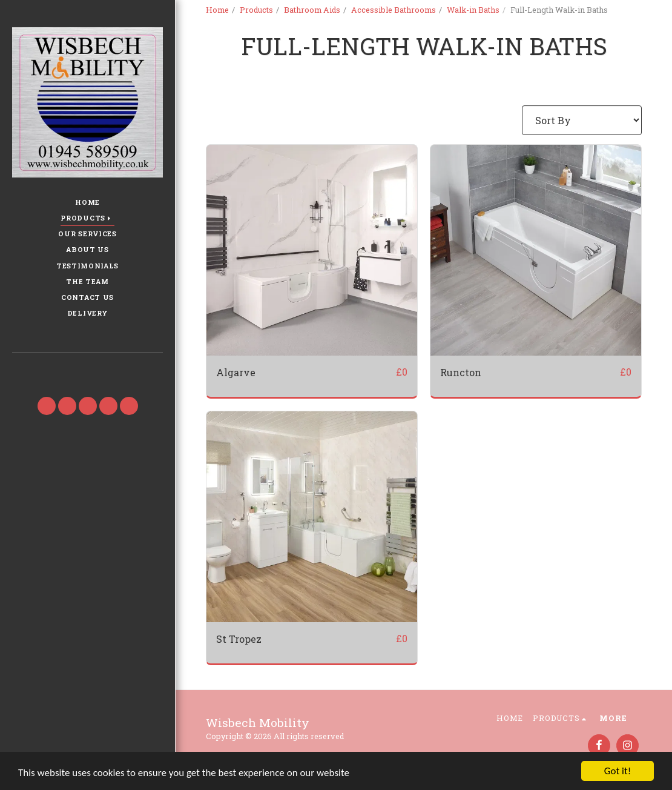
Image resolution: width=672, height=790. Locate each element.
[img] (312, 250)
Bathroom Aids (312, 10)
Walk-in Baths (473, 10)
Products (256, 10)
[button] (87, 370)
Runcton (461, 372)
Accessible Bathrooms (394, 10)
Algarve (236, 372)
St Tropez (239, 639)
